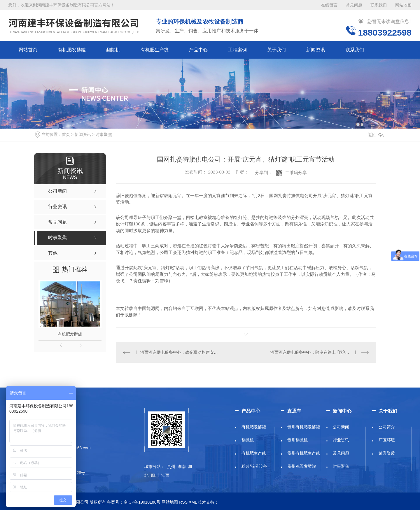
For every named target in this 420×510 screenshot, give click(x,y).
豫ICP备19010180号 (142, 502)
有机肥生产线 (155, 50)
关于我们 (276, 50)
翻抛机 (113, 50)
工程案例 (237, 50)
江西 (165, 475)
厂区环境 (387, 440)
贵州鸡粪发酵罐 (302, 466)
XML (193, 502)
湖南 (182, 467)
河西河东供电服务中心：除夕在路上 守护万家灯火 (316, 352)
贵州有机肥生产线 (304, 453)
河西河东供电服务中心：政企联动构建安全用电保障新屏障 (181, 352)
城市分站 (153, 467)
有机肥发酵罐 (72, 50)
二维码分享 (296, 172)
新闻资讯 (316, 50)
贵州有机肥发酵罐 (304, 427)
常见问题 (354, 5)
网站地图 (403, 5)
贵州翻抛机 (297, 440)
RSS (183, 502)
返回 (376, 135)
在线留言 (329, 5)
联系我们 (379, 5)
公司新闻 (341, 427)
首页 (66, 134)
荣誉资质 (387, 453)
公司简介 (387, 427)
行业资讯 (341, 440)
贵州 (171, 467)
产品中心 (198, 50)
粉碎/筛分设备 (254, 466)
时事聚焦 (104, 134)
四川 (155, 475)
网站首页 (28, 50)
